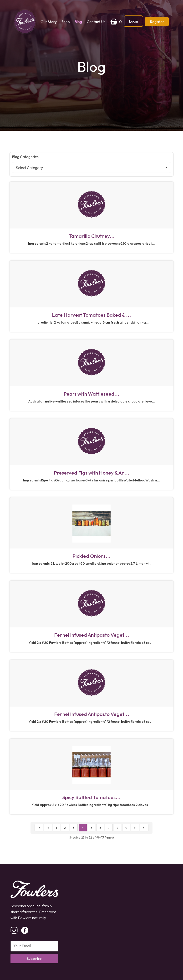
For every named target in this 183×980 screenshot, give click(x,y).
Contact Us (96, 22)
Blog (78, 22)
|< (39, 828)
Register (157, 22)
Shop (66, 22)
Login (133, 21)
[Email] (34, 946)
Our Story (49, 22)
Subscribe (34, 959)
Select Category (91, 168)
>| (144, 828)
